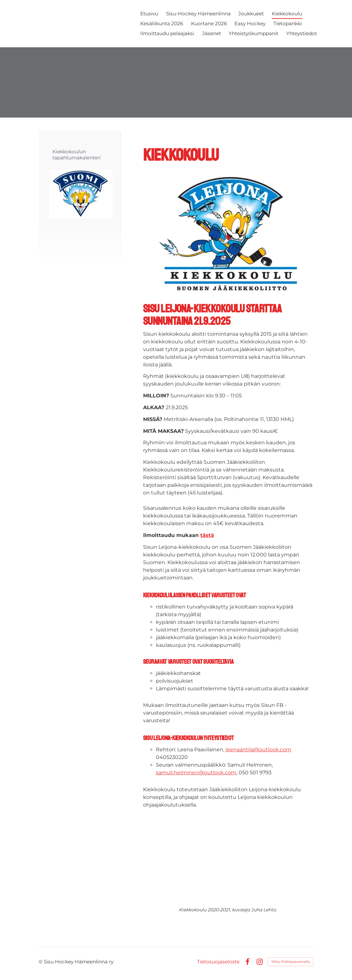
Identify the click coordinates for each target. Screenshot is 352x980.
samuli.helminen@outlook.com (196, 773)
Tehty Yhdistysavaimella (291, 962)
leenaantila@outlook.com (258, 750)
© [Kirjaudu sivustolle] (41, 962)
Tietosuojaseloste (218, 962)
